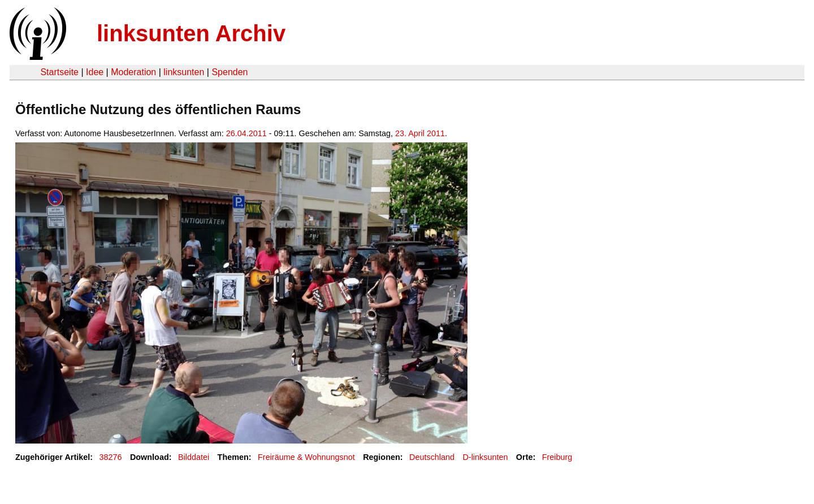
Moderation (133, 72)
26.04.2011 (246, 133)
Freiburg (557, 457)
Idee (95, 72)
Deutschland (432, 457)
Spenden (230, 72)
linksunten (184, 72)
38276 (111, 457)
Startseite (59, 72)
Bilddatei (194, 457)
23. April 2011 (420, 133)
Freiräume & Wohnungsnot (306, 457)
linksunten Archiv (191, 33)
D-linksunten (485, 457)
